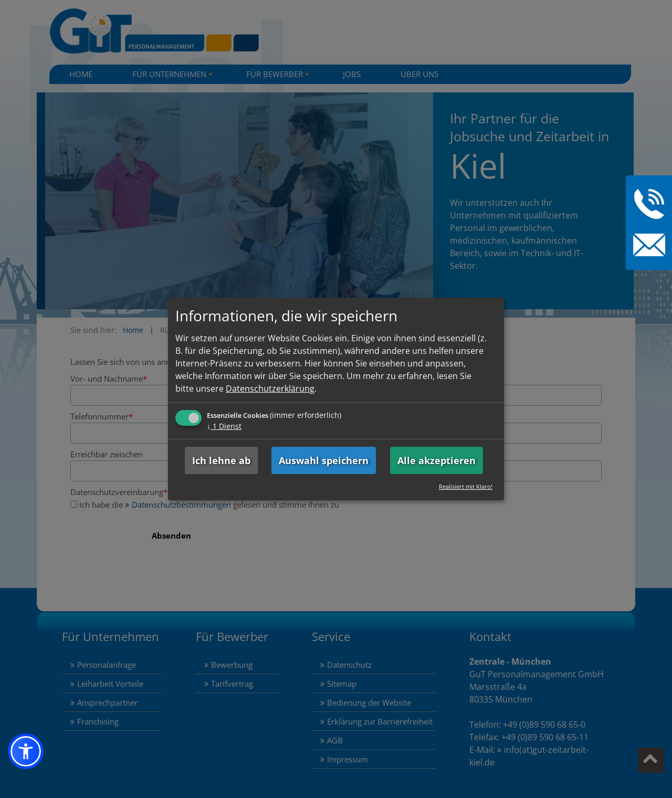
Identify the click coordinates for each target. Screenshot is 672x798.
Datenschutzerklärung (270, 388)
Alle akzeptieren (437, 460)
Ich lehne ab (221, 460)
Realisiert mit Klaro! (466, 486)
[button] (26, 751)
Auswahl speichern (324, 460)
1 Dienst (224, 426)
